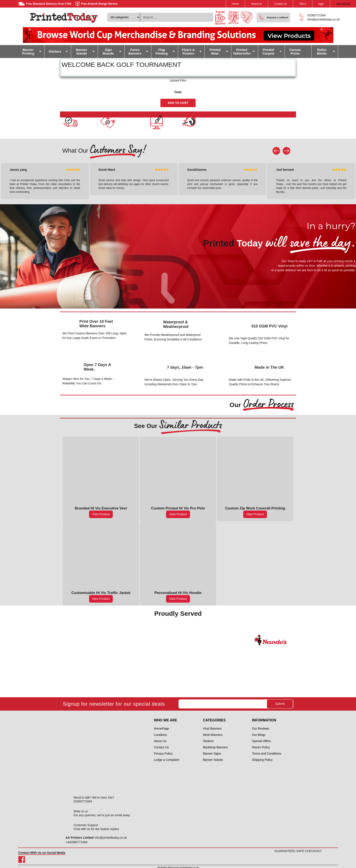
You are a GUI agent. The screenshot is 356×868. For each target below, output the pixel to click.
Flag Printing (162, 52)
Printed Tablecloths (242, 52)
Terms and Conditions (267, 754)
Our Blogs (259, 735)
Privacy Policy (163, 754)
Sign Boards (108, 52)
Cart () (343, 4)
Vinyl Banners (212, 729)
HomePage (162, 729)
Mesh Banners (213, 735)
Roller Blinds (322, 52)
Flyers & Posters (188, 52)
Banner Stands (82, 52)
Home (235, 4)
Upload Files (178, 80)
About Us (256, 4)
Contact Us (280, 4)
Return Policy (261, 747)
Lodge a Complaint (167, 760)
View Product (101, 514)
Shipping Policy (262, 760)
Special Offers (262, 741)
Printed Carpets (268, 52)
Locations (160, 735)
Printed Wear (215, 52)
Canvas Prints (295, 52)
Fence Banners (135, 52)
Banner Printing (28, 52)
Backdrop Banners (215, 747)
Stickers (55, 51)
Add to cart (178, 103)
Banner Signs (212, 754)
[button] (273, 17)
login (321, 4)
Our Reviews (261, 729)
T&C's (303, 4)
